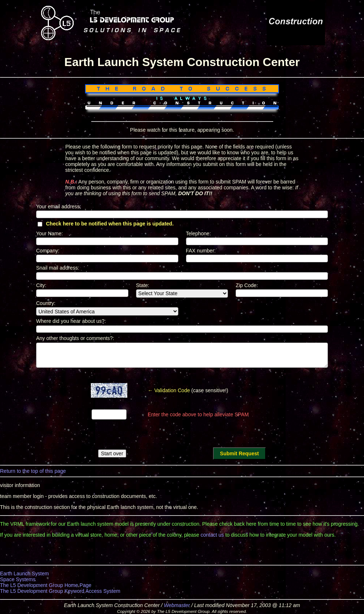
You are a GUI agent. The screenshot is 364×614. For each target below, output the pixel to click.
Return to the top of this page (33, 471)
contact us (212, 535)
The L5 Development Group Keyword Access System (60, 591)
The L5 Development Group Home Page (46, 585)
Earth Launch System (24, 574)
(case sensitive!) (188, 390)
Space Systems (18, 579)
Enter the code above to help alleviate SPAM (198, 414)
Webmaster (177, 605)
